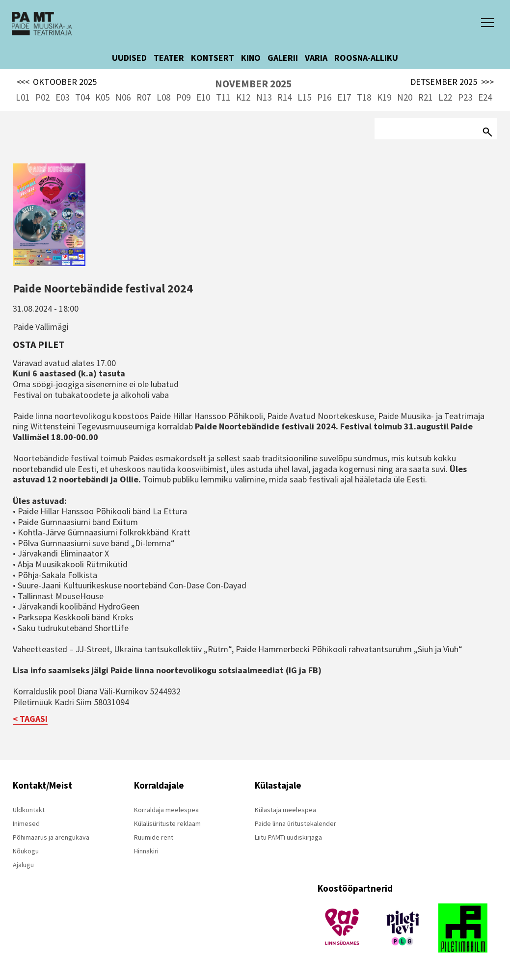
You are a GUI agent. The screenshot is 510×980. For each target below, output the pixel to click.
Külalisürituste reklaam (167, 823)
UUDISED (129, 58)
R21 (425, 97)
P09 (183, 97)
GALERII (283, 58)
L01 (23, 97)
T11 (223, 97)
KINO (251, 58)
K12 (243, 97)
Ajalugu (23, 865)
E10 (203, 97)
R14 (284, 97)
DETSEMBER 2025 (452, 82)
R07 (144, 97)
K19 (384, 97)
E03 (62, 97)
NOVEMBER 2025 (253, 84)
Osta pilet (39, 344)
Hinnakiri (146, 851)
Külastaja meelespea (285, 810)
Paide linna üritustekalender (295, 823)
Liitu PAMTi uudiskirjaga (288, 837)
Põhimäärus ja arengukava (51, 837)
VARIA (316, 58)
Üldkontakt (29, 810)
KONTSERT (213, 58)
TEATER (169, 58)
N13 (264, 97)
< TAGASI (30, 719)
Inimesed (26, 823)
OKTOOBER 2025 (57, 82)
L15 (304, 97)
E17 (344, 97)
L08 (163, 97)
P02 (42, 97)
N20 (405, 97)
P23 (465, 97)
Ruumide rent (154, 837)
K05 (102, 97)
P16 (324, 97)
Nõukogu (26, 851)
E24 (485, 97)
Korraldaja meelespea (166, 810)
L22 (445, 97)
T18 (364, 97)
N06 (123, 97)
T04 (82, 97)
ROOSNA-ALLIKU (366, 58)
